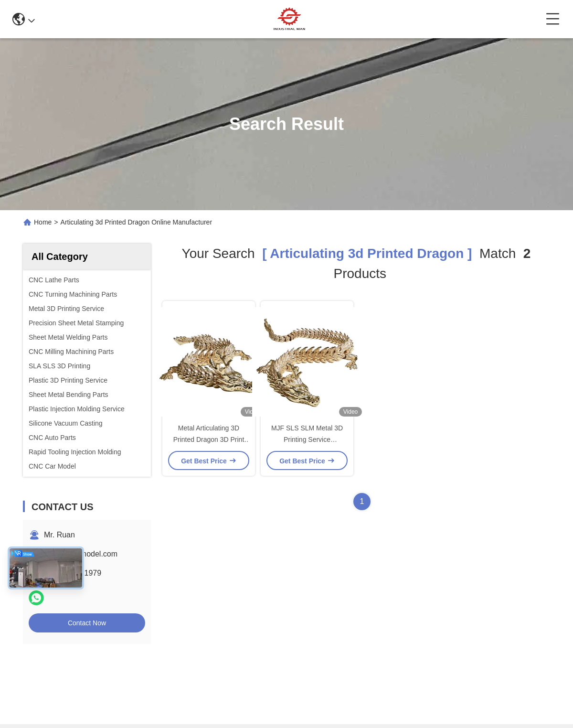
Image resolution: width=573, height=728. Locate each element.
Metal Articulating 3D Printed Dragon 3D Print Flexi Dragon (209, 439)
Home (43, 222)
